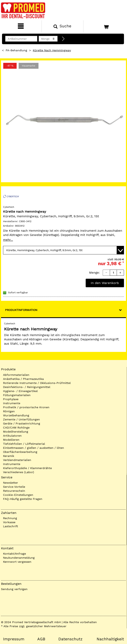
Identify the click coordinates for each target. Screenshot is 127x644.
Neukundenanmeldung (19, 558)
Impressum (14, 639)
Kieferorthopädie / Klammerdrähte (27, 468)
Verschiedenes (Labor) (19, 472)
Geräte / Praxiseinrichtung (22, 423)
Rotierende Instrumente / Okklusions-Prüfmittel (37, 383)
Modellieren (11, 440)
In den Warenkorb (105, 283)
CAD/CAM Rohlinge (16, 428)
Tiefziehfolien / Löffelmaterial (24, 444)
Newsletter (11, 483)
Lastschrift (11, 526)
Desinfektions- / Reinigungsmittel (27, 387)
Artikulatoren (12, 436)
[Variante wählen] (64, 250)
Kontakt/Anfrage (14, 554)
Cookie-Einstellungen (18, 495)
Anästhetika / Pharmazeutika (23, 379)
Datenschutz (70, 639)
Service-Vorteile (14, 487)
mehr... (8, 240)
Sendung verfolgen (14, 589)
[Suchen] (62, 26)
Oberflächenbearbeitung (20, 452)
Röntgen (9, 411)
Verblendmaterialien (17, 460)
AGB (41, 639)
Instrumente (12, 403)
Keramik (9, 456)
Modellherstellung (16, 432)
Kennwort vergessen (17, 562)
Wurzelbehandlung (16, 415)
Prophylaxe (11, 399)
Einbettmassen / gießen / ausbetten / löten (34, 448)
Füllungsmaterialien (17, 395)
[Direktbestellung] (63, 39)
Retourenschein (14, 491)
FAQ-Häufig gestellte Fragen (23, 499)
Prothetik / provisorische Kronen (26, 407)
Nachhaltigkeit (110, 639)
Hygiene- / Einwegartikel (20, 391)
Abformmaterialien (16, 375)
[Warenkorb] (105, 26)
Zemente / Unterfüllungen (21, 419)
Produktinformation (21, 310)
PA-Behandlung (16, 50)
